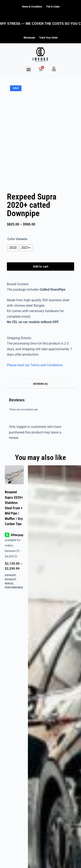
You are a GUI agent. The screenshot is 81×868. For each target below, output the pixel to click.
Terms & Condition (32, 7)
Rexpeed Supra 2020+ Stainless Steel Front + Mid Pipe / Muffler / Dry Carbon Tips (14, 508)
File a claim (53, 7)
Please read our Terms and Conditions (35, 365)
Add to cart (41, 267)
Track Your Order (48, 38)
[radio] (13, 248)
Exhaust (10, 575)
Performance (14, 588)
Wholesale (29, 38)
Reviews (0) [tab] (40, 384)
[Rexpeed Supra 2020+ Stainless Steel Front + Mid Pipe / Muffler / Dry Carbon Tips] (14, 475)
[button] (29, 69)
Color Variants (17, 239)
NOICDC (9, 584)
